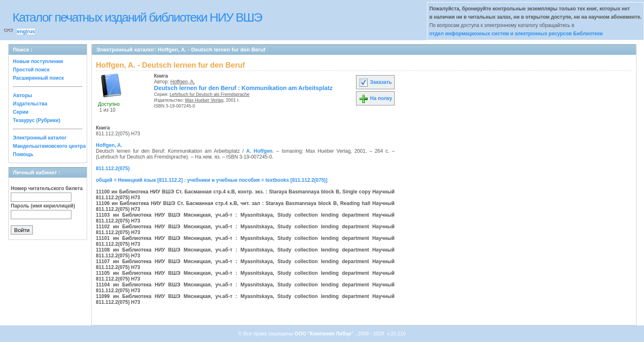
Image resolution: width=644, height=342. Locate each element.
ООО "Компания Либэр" (325, 334)
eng (21, 32)
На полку (375, 98)
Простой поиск (31, 70)
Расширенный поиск (38, 78)
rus (31, 32)
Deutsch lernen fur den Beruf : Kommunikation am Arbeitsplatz (243, 88)
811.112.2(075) (113, 169)
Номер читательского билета (47, 188)
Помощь (23, 154)
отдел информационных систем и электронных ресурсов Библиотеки (516, 34)
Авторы (23, 95)
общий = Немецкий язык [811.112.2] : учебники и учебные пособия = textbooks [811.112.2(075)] (212, 180)
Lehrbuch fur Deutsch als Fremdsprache (210, 94)
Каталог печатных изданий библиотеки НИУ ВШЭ (137, 17)
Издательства (30, 104)
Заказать (375, 82)
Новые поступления (38, 61)
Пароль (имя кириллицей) (43, 206)
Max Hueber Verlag (204, 100)
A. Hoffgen (259, 151)
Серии (21, 112)
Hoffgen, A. (183, 82)
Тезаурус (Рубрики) (37, 120)
